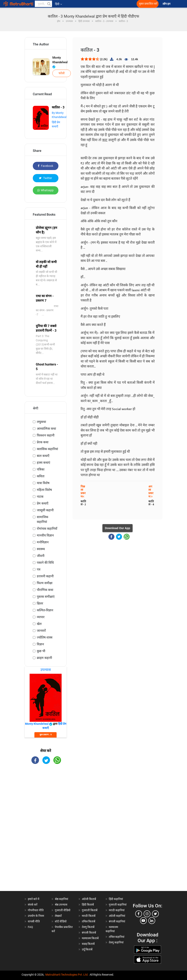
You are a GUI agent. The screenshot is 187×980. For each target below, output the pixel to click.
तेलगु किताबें (88, 927)
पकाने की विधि (45, 563)
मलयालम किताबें (90, 938)
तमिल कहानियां (117, 937)
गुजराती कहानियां (118, 905)
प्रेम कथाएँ (43, 503)
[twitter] (155, 914)
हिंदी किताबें (88, 905)
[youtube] (143, 921)
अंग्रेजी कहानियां (117, 916)
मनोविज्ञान (43, 542)
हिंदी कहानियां (116, 899)
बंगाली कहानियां (117, 921)
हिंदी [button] (58, 4)
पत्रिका (41, 469)
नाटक (40, 497)
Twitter (45, 178)
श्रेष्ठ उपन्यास (61, 905)
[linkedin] (152, 921)
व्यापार (41, 617)
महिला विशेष (44, 490)
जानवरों (41, 631)
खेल (39, 624)
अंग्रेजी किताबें (89, 899)
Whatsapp (45, 190)
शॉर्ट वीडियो (61, 921)
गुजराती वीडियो (63, 910)
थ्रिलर (40, 603)
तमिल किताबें (88, 921)
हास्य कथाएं (43, 463)
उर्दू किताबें (87, 949)
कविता (41, 476)
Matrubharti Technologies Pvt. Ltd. (67, 975)
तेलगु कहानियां (116, 942)
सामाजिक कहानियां (42, 519)
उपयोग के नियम (36, 916)
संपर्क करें (33, 905)
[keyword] (43, 4)
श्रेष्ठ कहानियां (61, 899)
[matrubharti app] (90, 4)
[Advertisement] (46, 831)
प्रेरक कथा (43, 442)
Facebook (45, 166)
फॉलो (62, 73)
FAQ (30, 927)
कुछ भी (41, 651)
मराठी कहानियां (117, 910)
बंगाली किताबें (89, 933)
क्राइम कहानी (44, 658)
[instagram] (147, 914)
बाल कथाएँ (43, 456)
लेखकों (58, 916)
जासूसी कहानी (45, 510)
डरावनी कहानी (45, 576)
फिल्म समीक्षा (45, 583)
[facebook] (139, 914)
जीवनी (41, 556)
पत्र (39, 569)
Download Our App (117, 528)
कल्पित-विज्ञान (45, 610)
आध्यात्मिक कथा (46, 429)
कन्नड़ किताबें (88, 944)
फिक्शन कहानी (46, 435)
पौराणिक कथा (45, 590)
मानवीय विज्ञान (45, 535)
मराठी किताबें (89, 916)
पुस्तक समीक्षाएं (46, 597)
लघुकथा (41, 422)
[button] (49, 4)
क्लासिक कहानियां (47, 449)
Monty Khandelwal (60, 62)
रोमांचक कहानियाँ (47, 529)
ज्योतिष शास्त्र (45, 637)
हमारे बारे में (33, 899)
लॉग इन (167, 4)
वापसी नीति (34, 921)
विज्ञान (40, 644)
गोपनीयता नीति (36, 910)
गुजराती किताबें (90, 910)
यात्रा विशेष (43, 483)
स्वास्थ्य (41, 549)
